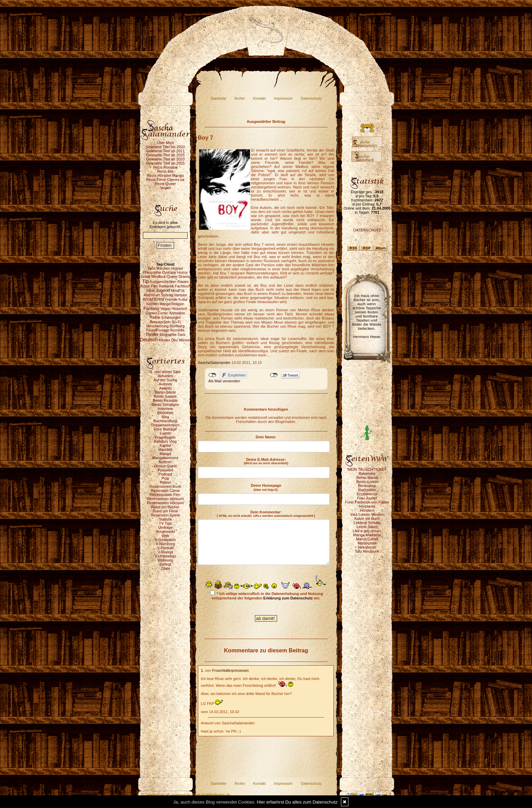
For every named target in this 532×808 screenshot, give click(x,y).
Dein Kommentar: (266, 514)
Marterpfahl (367, 543)
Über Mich (165, 143)
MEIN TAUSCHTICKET (367, 469)
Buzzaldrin (367, 490)
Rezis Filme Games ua (165, 180)
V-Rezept (165, 552)
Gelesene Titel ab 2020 (165, 159)
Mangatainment (166, 458)
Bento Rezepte (165, 400)
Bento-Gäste (166, 392)
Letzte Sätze (367, 527)
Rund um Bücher (165, 507)
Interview (165, 409)
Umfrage (165, 527)
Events (166, 433)
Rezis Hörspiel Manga (166, 175)
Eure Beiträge (165, 429)
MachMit (166, 450)
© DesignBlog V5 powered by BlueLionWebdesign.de (186, 795)
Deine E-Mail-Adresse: (266, 461)
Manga (166, 454)
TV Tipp (166, 523)
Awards (165, 388)
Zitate (166, 568)
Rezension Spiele (166, 515)
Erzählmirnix (367, 494)
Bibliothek (166, 413)
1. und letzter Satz (165, 372)
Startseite (218, 98)
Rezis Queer (165, 184)
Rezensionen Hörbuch (165, 499)
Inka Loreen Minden (367, 514)
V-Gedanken (165, 540)
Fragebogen (165, 437)
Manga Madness (367, 535)
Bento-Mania (367, 478)
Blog (165, 417)
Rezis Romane (165, 167)
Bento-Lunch (367, 482)
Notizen (165, 462)
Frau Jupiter (367, 498)
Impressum (283, 98)
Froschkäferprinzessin (231, 670)
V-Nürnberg (165, 544)
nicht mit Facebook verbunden (212, 375)
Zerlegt (165, 564)
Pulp (165, 478)
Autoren (165, 384)
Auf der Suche (166, 380)
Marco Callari (367, 539)
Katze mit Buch (367, 519)
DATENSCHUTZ (367, 230)
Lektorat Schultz (367, 523)
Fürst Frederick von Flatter (367, 502)
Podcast (166, 474)
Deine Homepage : (266, 487)
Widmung (165, 560)
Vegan (165, 188)
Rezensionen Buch (165, 486)
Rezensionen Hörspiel (166, 503)
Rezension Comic (165, 491)
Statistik (165, 519)
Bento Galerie (165, 396)
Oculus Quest (165, 466)
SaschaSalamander (214, 363)
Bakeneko (367, 473)
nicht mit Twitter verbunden (274, 375)
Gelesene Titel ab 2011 (165, 151)
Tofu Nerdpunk (367, 551)
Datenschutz (311, 98)
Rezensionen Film (165, 495)
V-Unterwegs (165, 556)
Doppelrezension (165, 425)
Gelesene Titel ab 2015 (165, 155)
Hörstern (367, 510)
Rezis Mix (166, 171)
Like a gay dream (367, 531)
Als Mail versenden (224, 381)
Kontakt (260, 98)
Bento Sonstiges (165, 405)
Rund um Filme (165, 511)
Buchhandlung (165, 421)
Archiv (240, 98)
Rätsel (165, 482)
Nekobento (367, 547)
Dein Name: (266, 437)
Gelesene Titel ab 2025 (165, 163)
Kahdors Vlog (165, 441)
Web (165, 536)
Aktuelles (165, 376)
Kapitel (166, 445)
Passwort (165, 470)
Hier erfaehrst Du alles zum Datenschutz (297, 802)
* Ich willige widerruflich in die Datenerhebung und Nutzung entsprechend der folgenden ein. (267, 595)
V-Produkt (165, 548)
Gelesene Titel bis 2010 (165, 147)
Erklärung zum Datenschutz (288, 598)
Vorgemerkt (165, 531)
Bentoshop (367, 486)
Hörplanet (367, 506)
